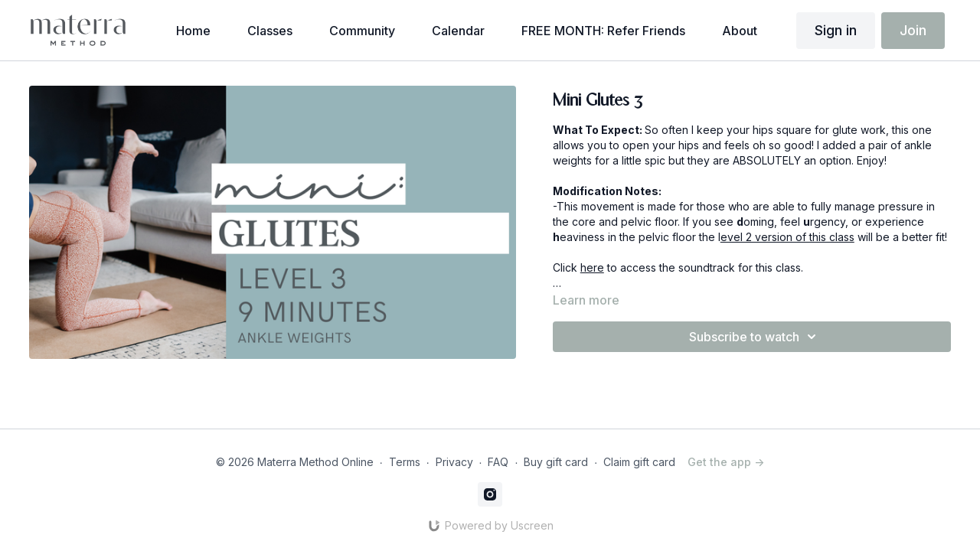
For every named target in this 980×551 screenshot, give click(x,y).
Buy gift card (556, 462)
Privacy (454, 462)
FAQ (498, 462)
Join (913, 30)
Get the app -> (726, 462)
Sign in (836, 30)
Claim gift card (639, 462)
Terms (405, 462)
